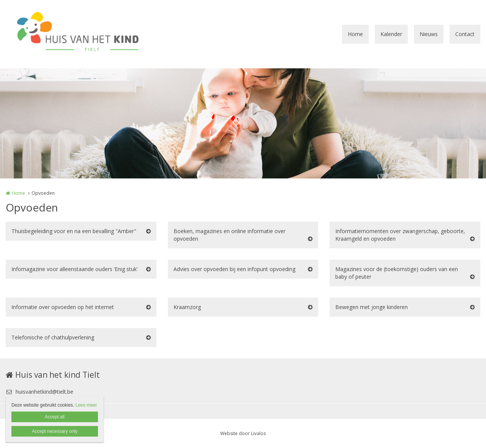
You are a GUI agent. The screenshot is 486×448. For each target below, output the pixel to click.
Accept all (55, 417)
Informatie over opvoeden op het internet (63, 307)
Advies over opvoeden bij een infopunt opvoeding (234, 269)
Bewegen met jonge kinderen (372, 307)
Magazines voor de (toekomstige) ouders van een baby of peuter (397, 273)
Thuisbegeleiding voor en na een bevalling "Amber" (74, 231)
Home (355, 34)
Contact (465, 34)
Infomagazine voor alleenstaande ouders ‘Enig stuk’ (74, 269)
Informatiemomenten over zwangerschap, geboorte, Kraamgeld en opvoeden (400, 235)
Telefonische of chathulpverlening (53, 337)
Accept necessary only (55, 431)
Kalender (391, 34)
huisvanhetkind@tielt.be (39, 392)
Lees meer (86, 405)
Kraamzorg (187, 307)
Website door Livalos (243, 433)
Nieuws (429, 34)
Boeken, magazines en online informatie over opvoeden (230, 235)
